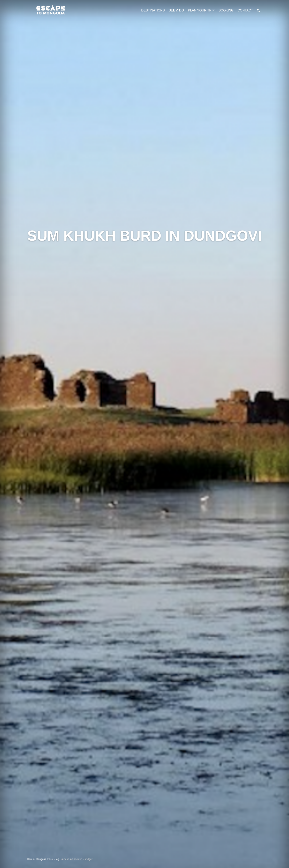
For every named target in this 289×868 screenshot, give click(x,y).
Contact (245, 10)
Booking (226, 10)
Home (31, 859)
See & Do (176, 10)
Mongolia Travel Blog (47, 859)
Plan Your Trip (201, 10)
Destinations (153, 10)
